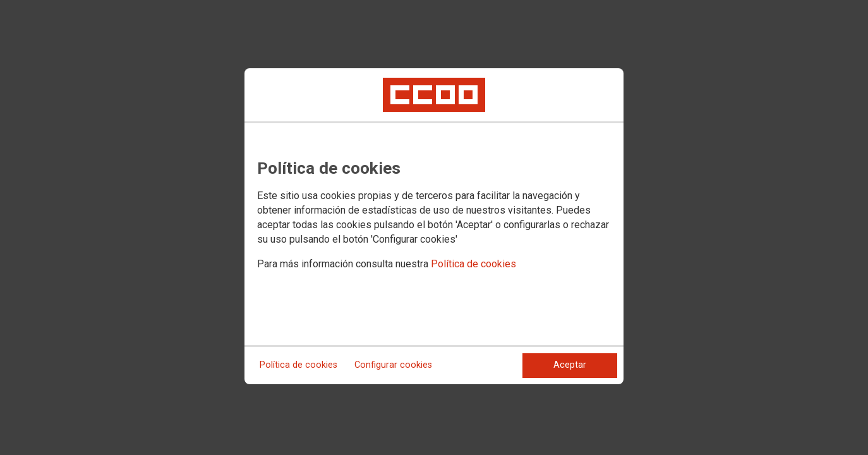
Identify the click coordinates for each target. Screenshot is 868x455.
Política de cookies (473, 264)
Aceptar (570, 365)
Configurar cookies (393, 365)
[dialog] (434, 226)
